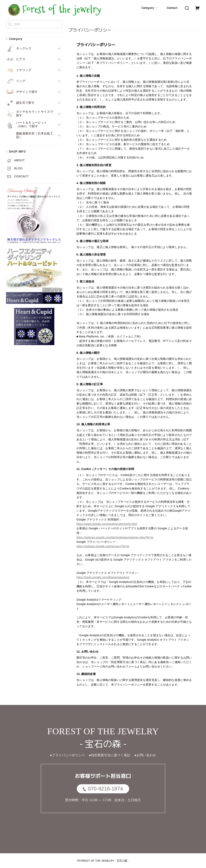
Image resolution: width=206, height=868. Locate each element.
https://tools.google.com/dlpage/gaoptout (103, 577)
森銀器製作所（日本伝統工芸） (35, 135)
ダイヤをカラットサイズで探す (35, 114)
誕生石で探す (25, 103)
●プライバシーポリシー (67, 755)
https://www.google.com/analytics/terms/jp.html (107, 524)
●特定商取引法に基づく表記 (110, 755)
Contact (172, 8)
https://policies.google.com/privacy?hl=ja (103, 546)
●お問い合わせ (145, 755)
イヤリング (24, 70)
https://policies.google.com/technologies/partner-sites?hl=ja (115, 537)
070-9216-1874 (103, 789)
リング (21, 81)
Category (150, 8)
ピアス (21, 59)
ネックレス (24, 48)
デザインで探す (27, 92)
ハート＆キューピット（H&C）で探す (31, 124)
